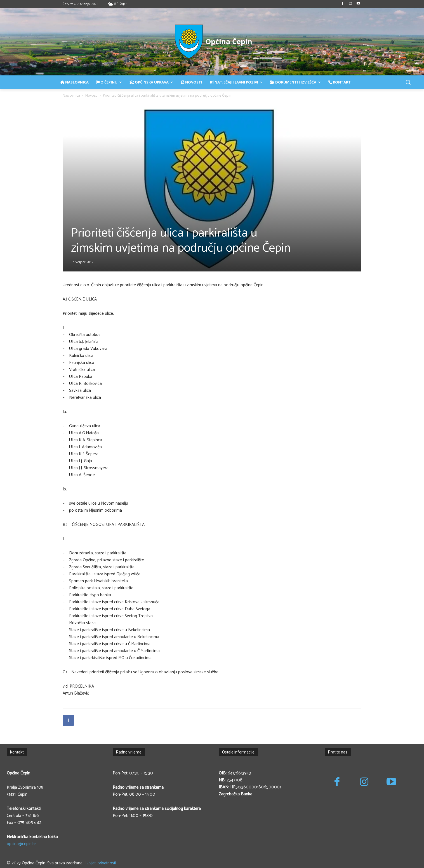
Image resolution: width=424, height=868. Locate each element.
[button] (408, 82)
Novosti (91, 95)
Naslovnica (71, 95)
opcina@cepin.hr (21, 844)
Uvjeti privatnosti (101, 863)
